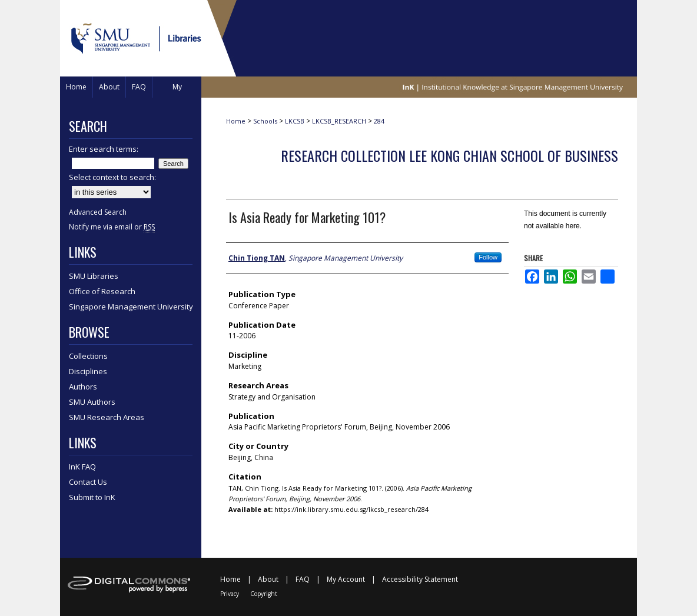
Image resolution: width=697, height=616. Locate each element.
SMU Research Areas (107, 417)
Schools (265, 121)
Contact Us (88, 482)
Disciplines (88, 371)
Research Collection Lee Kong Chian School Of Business (449, 155)
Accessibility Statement (420, 579)
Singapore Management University (131, 307)
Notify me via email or (112, 227)
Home (236, 121)
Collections (88, 356)
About (268, 579)
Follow (488, 257)
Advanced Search (98, 212)
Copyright (264, 594)
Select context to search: (112, 177)
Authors (83, 387)
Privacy (230, 594)
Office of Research (102, 291)
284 (379, 121)
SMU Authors (92, 402)
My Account (346, 579)
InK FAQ (82, 467)
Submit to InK (92, 497)
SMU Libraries (94, 276)
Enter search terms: (104, 149)
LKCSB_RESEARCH (339, 121)
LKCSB (295, 121)
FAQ (303, 579)
